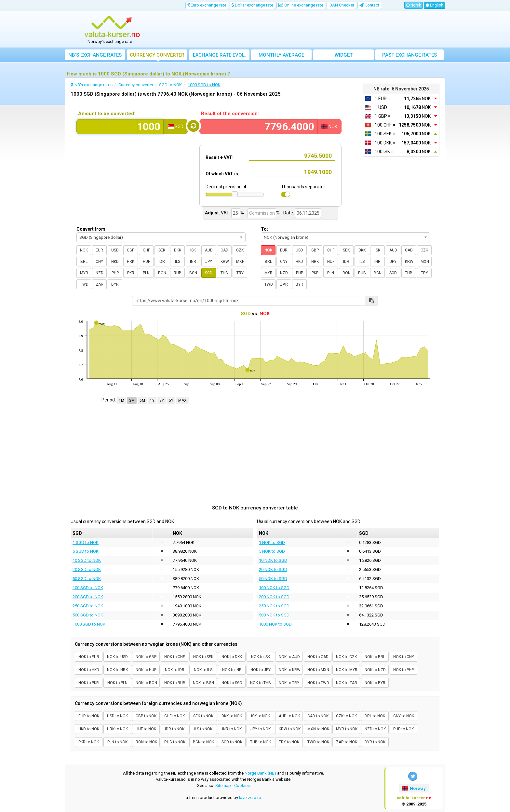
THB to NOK (261, 742)
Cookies (242, 785)
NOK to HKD (89, 670)
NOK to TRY (289, 683)
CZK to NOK (346, 716)
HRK (131, 262)
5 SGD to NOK (86, 551)
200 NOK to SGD (274, 597)
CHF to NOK (174, 716)
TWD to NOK (318, 742)
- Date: (287, 213)
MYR (84, 273)
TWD (84, 284)
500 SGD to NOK (88, 615)
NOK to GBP (146, 657)
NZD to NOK (375, 729)
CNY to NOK (404, 716)
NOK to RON (146, 683)
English (435, 5)
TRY (240, 273)
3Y (162, 400)
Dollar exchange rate (252, 5)
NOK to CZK (346, 657)
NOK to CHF (174, 657)
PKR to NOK (89, 742)
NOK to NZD (375, 670)
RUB (178, 273)
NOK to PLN (117, 683)
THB (224, 273)
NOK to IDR (175, 670)
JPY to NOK (261, 729)
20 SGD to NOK (87, 569)
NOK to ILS (203, 670)
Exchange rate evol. (219, 55)
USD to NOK (117, 716)
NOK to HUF (146, 670)
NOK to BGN (203, 683)
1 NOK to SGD (272, 542)
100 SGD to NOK (88, 588)
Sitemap (223, 785)
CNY (99, 262)
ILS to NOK (203, 729)
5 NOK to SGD (272, 551)
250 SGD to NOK (88, 606)
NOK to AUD (289, 657)
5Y (171, 400)
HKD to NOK (89, 729)
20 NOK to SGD (273, 569)
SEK (162, 250)
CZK (240, 250)
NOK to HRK (117, 670)
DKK (178, 250)
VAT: (226, 213)
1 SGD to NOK (86, 542)
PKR (131, 273)
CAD (224, 250)
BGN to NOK (203, 742)
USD (115, 250)
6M (142, 400)
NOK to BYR (375, 683)
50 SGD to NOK (87, 579)
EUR (99, 250)
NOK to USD (117, 657)
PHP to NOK (403, 729)
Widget (344, 55)
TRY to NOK (289, 742)
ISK (193, 250)
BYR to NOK (375, 742)
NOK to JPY (261, 670)
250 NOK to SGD (274, 606)
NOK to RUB (175, 683)
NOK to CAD (318, 657)
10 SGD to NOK (87, 560)
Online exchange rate (301, 5)
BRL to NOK (375, 716)
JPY (209, 262)
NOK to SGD (232, 683)
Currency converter (157, 55)
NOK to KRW (290, 670)
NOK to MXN (318, 670)
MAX (182, 400)
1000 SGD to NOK (89, 624)
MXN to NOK (318, 729)
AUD (209, 250)
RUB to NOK (175, 742)
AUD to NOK (289, 716)
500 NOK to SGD (274, 615)
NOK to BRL (375, 657)
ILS (178, 262)
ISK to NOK (261, 716)
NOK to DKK (232, 657)
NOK (84, 250)
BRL (84, 262)
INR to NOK (232, 729)
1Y (152, 400)
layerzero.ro (250, 798)
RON (162, 273)
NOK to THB (261, 683)
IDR (162, 262)
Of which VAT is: (222, 174)
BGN (193, 273)
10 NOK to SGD (273, 560)
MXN (240, 262)
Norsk (414, 5)
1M (121, 400)
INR (193, 262)
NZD (100, 273)
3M (132, 400)
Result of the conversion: (230, 114)
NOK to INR (232, 670)
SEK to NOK (203, 716)
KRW (225, 262)
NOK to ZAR (347, 683)
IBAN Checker (341, 5)
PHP (115, 273)
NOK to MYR (347, 670)
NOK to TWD (318, 683)
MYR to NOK (347, 729)
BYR (115, 284)
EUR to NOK (89, 716)
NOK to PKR (89, 683)
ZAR (100, 284)
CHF (146, 250)
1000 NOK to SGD (275, 624)
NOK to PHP (403, 670)
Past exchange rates (409, 55)
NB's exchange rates (95, 55)
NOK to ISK (261, 657)
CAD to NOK (318, 716)
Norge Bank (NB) (260, 773)
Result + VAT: (220, 157)
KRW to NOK (290, 729)
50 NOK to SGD (273, 579)
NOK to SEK (203, 657)
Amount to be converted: (107, 114)
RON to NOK (146, 742)
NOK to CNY (404, 657)
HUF (146, 262)
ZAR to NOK (347, 742)
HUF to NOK (146, 729)
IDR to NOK (175, 729)
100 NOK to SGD (274, 588)
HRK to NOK (117, 729)
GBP (131, 250)
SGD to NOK (232, 742)
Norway (414, 788)
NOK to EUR (89, 657)
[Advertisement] (303, 29)
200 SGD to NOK (88, 597)
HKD (115, 262)
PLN (146, 273)
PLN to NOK (117, 742)
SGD (209, 273)
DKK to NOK (232, 716)
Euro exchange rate (207, 5)
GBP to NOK (146, 716)
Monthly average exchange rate (281, 56)
